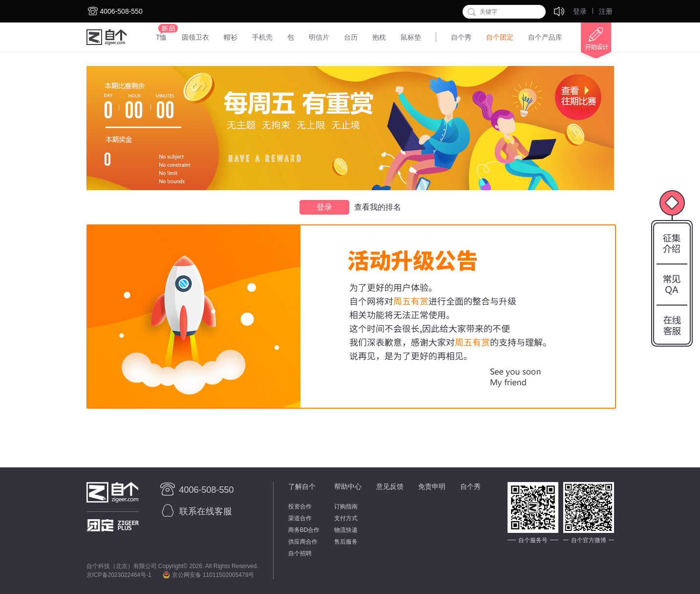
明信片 (319, 37)
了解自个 (302, 486)
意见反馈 (390, 486)
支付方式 (346, 518)
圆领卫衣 (195, 37)
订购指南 (346, 506)
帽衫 (231, 37)
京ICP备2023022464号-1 (119, 575)
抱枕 (379, 37)
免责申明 (432, 486)
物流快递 (346, 530)
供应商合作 (303, 542)
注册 (606, 11)
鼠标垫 (411, 37)
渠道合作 (300, 518)
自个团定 (500, 37)
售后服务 (346, 542)
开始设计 (592, 41)
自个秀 (461, 37)
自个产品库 (545, 37)
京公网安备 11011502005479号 (208, 575)
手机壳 (262, 37)
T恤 (161, 37)
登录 (580, 11)
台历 (351, 37)
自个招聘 (300, 553)
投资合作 (300, 506)
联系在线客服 (195, 511)
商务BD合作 (304, 530)
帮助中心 (348, 486)
